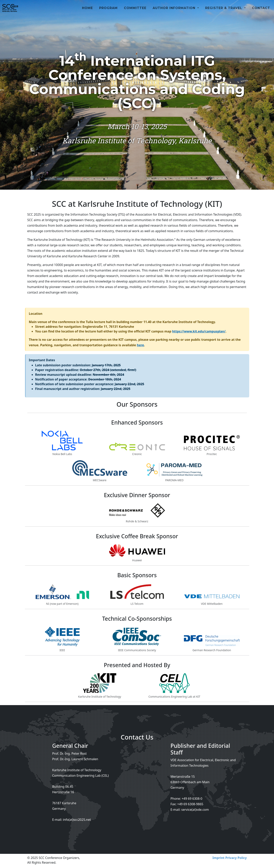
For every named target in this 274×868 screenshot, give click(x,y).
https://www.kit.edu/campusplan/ (199, 331)
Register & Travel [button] (224, 13)
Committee (135, 13)
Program (108, 13)
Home (87, 13)
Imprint (218, 858)
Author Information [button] (175, 13)
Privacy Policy (236, 858)
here (140, 345)
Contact (261, 13)
